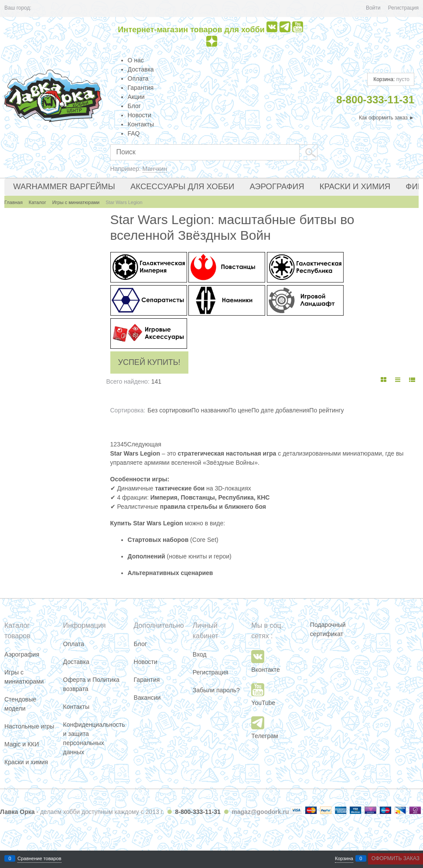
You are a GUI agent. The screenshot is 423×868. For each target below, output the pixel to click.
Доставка (141, 69)
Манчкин (155, 169)
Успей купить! (149, 362)
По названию (210, 410)
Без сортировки (169, 410)
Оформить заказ (396, 858)
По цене (240, 410)
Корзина (344, 859)
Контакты (141, 124)
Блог (134, 106)
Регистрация (403, 8)
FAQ (134, 133)
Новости (140, 115)
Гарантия (141, 88)
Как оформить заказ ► (387, 118)
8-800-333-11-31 (198, 812)
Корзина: (391, 79)
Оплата (138, 78)
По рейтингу (326, 410)
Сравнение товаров (39, 859)
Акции (136, 97)
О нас (136, 60)
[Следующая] (144, 444)
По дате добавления (280, 410)
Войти (373, 8)
